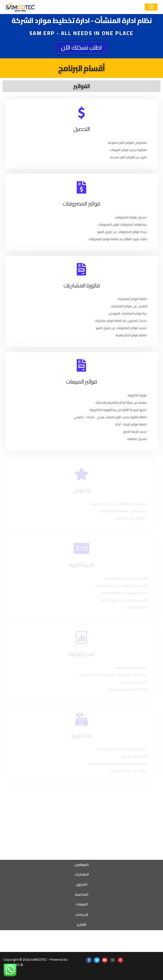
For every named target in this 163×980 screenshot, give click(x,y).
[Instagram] (112, 960)
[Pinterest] (120, 960)
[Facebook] (89, 960)
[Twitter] (97, 960)
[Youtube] (105, 960)
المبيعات (81, 904)
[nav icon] (151, 7)
